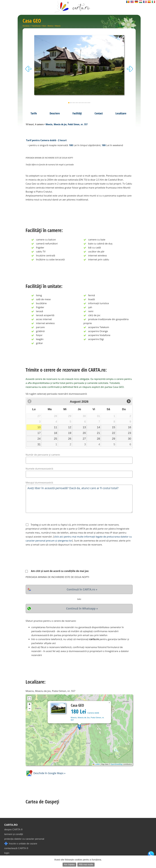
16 (130, 427)
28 (98, 439)
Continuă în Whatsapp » (82, 608)
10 (39, 427)
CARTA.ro (11, 825)
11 (55, 427)
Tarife (34, 113)
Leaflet (96, 764)
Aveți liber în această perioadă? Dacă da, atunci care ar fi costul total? (79, 499)
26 (70, 439)
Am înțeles (69, 865)
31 (39, 444)
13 (84, 427)
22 (113, 433)
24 (39, 439)
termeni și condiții (14, 834)
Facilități (77, 113)
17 (39, 433)
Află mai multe (86, 865)
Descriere (55, 113)
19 (70, 433)
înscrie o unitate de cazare (21, 844)
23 (130, 433)
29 (113, 439)
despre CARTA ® (13, 830)
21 (98, 433)
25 (55, 439)
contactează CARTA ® (16, 848)
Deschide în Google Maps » (46, 773)
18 (55, 433)
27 (84, 439)
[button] (79, 727)
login (7, 853)
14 (98, 427)
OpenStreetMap (117, 764)
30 (130, 439)
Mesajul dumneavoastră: (39, 483)
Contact (99, 113)
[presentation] (47, 558)
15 (113, 427)
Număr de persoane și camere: (43, 455)
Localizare (121, 113)
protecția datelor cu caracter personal (24, 839)
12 (70, 427)
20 (84, 433)
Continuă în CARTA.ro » (82, 589)
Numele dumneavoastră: (40, 469)
